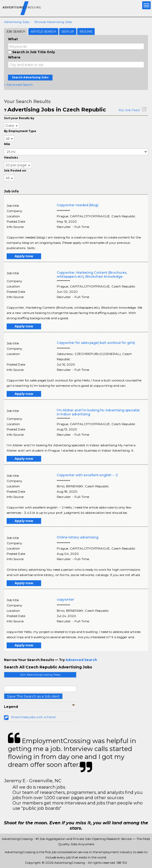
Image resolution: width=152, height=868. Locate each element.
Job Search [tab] (16, 32)
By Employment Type (20, 131)
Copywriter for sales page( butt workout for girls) (96, 343)
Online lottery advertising (78, 537)
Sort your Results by (19, 118)
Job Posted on (15, 171)
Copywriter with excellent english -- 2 (87, 475)
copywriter (66, 599)
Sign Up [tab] (68, 32)
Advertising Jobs (17, 22)
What (13, 39)
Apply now (24, 256)
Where (14, 57)
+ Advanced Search (18, 85)
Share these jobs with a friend (33, 717)
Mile (7, 144)
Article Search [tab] (43, 32)
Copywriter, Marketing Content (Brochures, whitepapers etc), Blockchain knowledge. (92, 275)
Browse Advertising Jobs (53, 22)
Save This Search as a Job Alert (33, 696)
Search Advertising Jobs (30, 77)
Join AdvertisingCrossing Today (40, 675)
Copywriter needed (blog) (78, 205)
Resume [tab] (86, 32)
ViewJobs (11, 158)
